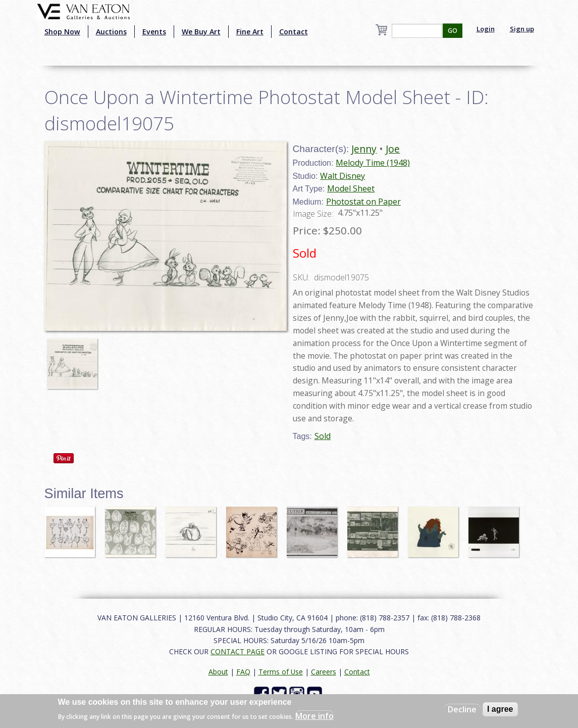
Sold (323, 436)
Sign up (522, 29)
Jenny (364, 149)
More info (314, 716)
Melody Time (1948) (373, 163)
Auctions (111, 32)
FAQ (243, 672)
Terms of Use (281, 672)
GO (453, 31)
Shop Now (62, 32)
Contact (294, 32)
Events (154, 32)
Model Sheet (351, 188)
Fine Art (250, 32)
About (218, 672)
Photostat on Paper (363, 202)
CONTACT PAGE (238, 651)
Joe (393, 149)
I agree (500, 709)
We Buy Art (201, 32)
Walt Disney (343, 176)
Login (486, 29)
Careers (324, 672)
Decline (462, 709)
